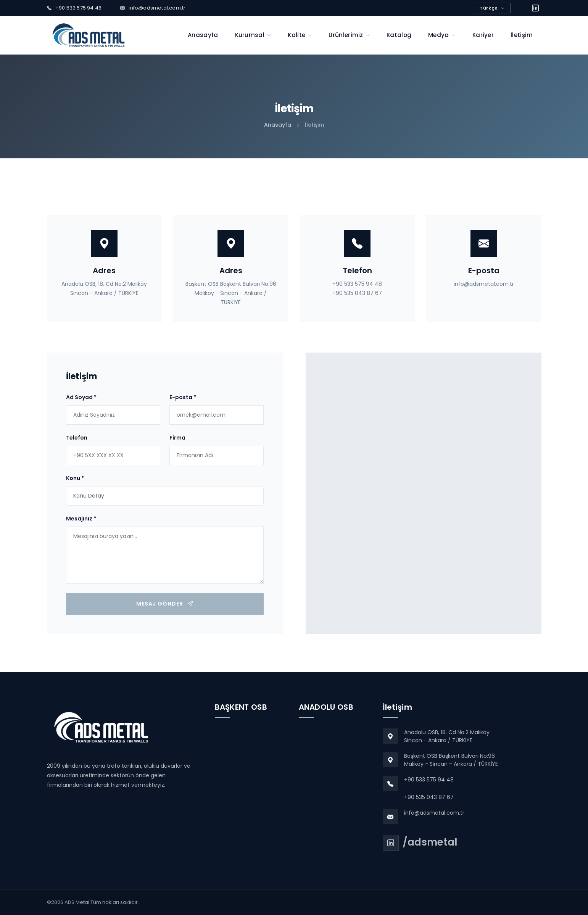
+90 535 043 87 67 (357, 293)
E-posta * (183, 397)
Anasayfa (278, 125)
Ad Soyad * (81, 397)
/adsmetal (430, 842)
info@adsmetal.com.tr (484, 284)
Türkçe (492, 8)
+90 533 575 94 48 (357, 284)
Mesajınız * (81, 519)
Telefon (77, 438)
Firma (177, 438)
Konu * (75, 478)
